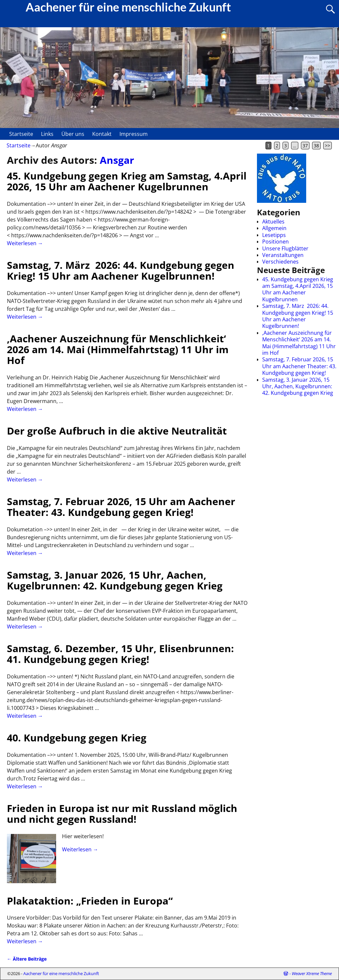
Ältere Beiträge (27, 959)
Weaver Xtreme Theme (312, 973)
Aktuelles (273, 222)
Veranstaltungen (283, 255)
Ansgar (117, 160)
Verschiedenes (280, 262)
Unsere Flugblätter (285, 248)
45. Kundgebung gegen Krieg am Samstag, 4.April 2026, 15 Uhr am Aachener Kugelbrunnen (127, 181)
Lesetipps (274, 235)
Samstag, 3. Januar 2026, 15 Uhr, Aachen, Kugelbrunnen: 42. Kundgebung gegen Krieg (115, 580)
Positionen (275, 242)
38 (316, 146)
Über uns (73, 134)
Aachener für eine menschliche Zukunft (61, 973)
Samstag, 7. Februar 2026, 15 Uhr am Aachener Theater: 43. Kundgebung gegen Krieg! (121, 507)
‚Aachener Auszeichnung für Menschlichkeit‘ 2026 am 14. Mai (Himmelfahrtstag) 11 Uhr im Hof (118, 349)
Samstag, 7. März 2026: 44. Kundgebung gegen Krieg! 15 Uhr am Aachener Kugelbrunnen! (121, 270)
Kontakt (102, 134)
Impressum (134, 134)
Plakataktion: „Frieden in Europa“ (90, 901)
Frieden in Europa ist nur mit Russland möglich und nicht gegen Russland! (122, 814)
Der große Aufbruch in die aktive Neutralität (117, 431)
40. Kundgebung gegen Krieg (77, 738)
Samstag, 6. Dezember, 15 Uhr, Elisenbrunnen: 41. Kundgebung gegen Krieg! (120, 654)
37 (305, 146)
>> (328, 146)
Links (47, 134)
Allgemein (274, 228)
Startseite (21, 134)
